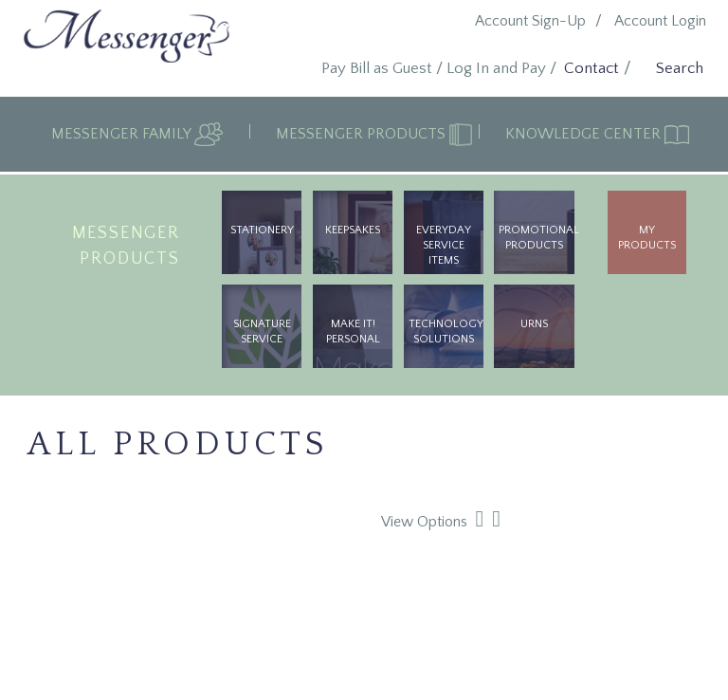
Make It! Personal (353, 332)
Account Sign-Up (530, 21)
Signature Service (262, 332)
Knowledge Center (585, 134)
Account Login (660, 21)
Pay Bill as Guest (377, 68)
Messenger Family (123, 134)
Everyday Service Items (444, 245)
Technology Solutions (446, 332)
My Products (647, 238)
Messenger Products (363, 134)
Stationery (262, 230)
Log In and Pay (496, 68)
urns (534, 324)
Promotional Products (536, 238)
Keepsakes (353, 230)
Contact (591, 68)
